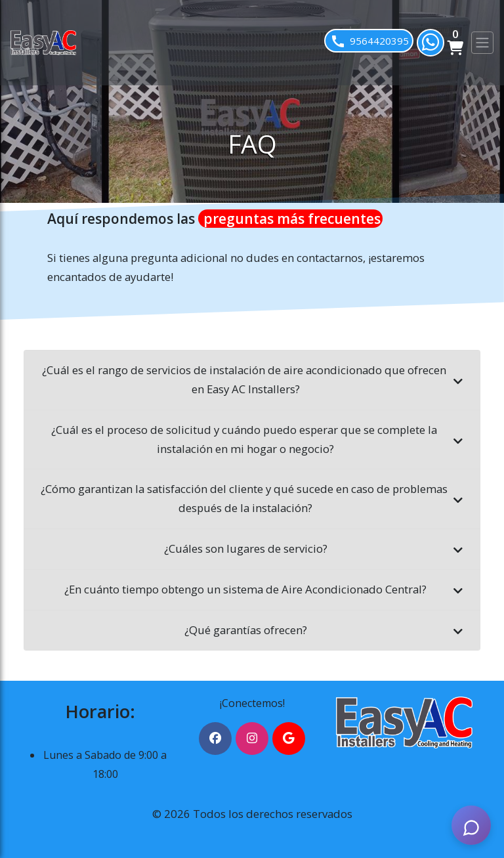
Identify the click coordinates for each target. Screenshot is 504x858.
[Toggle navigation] (482, 43)
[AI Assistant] (471, 825)
